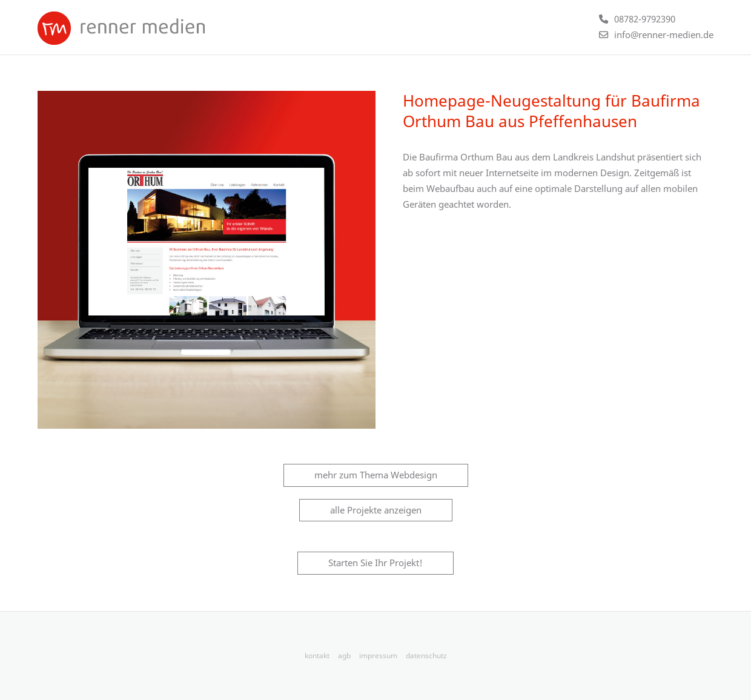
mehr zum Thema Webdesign (376, 475)
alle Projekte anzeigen (376, 510)
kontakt (317, 655)
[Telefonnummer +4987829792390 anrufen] (637, 19)
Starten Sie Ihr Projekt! (375, 563)
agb (344, 655)
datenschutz (426, 655)
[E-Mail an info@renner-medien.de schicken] (656, 35)
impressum (378, 655)
